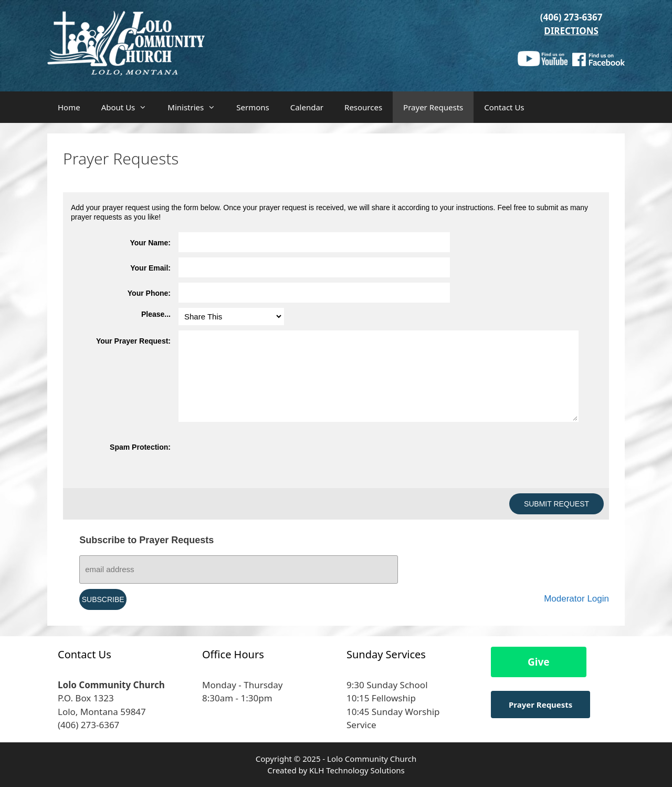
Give (539, 662)
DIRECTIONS (571, 31)
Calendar (307, 107)
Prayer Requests (433, 107)
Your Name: (150, 243)
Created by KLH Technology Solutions (336, 770)
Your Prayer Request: (133, 341)
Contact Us (504, 107)
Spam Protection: (140, 447)
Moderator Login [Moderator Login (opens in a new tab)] (576, 599)
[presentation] (258, 460)
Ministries (197, 107)
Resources (363, 107)
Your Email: (150, 268)
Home (69, 107)
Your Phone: (149, 293)
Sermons (253, 107)
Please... (156, 314)
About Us (129, 107)
